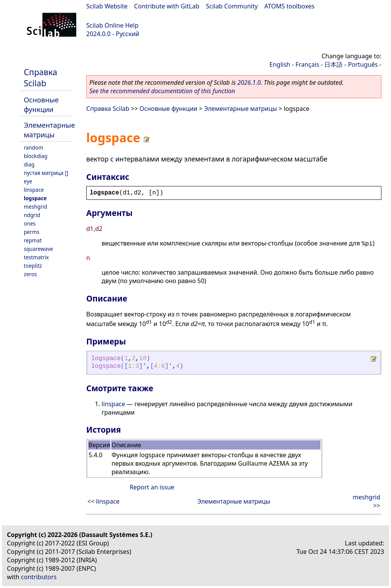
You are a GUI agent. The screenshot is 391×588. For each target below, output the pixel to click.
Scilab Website (107, 6)
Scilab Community (232, 6)
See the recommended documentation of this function (162, 91)
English (280, 64)
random (34, 147)
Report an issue (152, 487)
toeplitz (33, 266)
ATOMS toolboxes (290, 6)
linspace (34, 190)
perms (32, 232)
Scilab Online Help (112, 25)
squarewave (39, 249)
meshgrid (35, 207)
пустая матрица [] (46, 173)
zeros (30, 274)
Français (307, 64)
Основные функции (41, 104)
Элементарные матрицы (49, 130)
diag (29, 164)
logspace (35, 198)
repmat (33, 240)
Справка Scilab (40, 77)
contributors (39, 577)
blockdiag (36, 156)
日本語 (333, 64)
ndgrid (32, 215)
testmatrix (36, 257)
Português (363, 64)
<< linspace (103, 501)
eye (28, 181)
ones (30, 223)
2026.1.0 (249, 82)
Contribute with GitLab (167, 6)
